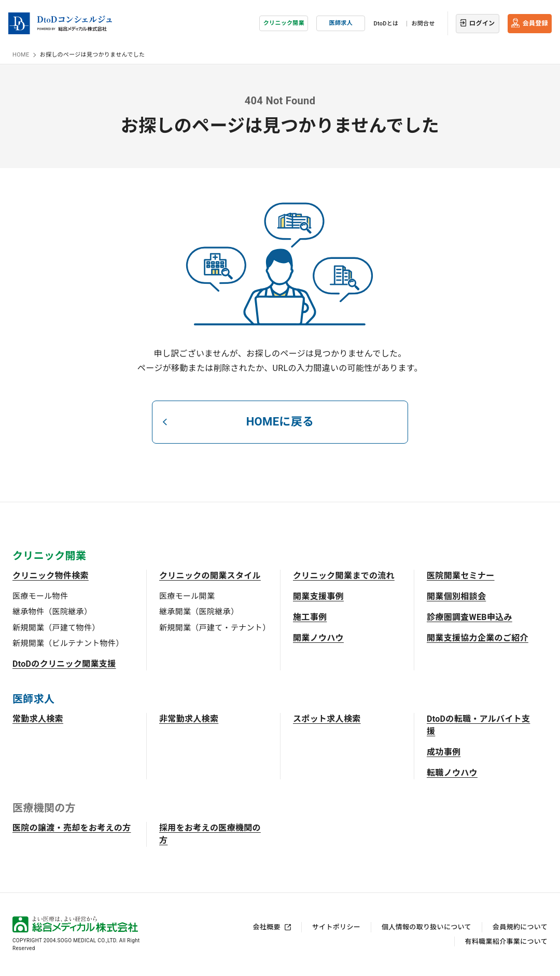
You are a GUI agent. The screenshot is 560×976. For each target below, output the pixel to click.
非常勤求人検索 (189, 719)
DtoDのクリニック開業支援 (64, 664)
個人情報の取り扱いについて (426, 927)
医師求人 (341, 23)
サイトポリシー (336, 927)
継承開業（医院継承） (199, 612)
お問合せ (423, 24)
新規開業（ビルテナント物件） (68, 643)
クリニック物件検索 (51, 576)
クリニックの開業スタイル (210, 576)
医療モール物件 (40, 596)
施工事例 (310, 617)
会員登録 (535, 23)
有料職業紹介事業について (506, 941)
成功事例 (444, 752)
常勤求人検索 (38, 719)
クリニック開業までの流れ (344, 576)
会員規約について (520, 927)
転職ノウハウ (452, 773)
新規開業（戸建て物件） (56, 628)
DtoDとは (386, 24)
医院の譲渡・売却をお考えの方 (72, 828)
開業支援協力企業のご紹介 (478, 638)
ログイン (482, 23)
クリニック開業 (284, 23)
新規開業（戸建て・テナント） (215, 628)
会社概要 (267, 927)
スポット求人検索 (327, 719)
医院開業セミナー (461, 576)
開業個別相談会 (456, 596)
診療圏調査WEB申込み (470, 617)
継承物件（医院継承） (52, 612)
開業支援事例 (318, 596)
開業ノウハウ (318, 638)
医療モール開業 (187, 596)
